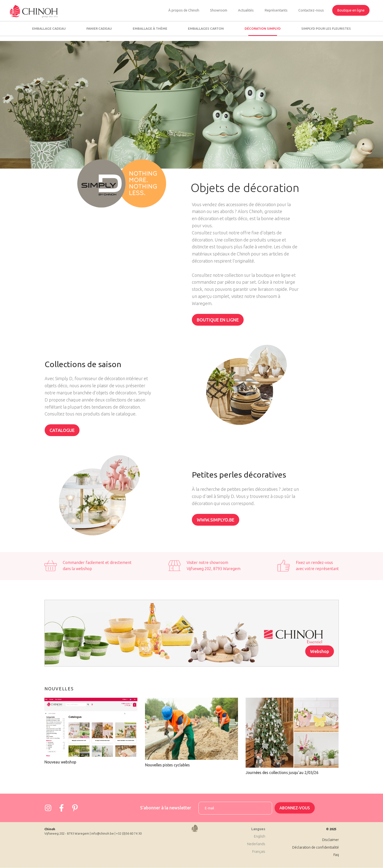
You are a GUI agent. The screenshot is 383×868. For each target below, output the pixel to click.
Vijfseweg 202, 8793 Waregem (214, 569)
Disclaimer (330, 840)
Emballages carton (206, 28)
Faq (336, 855)
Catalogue (62, 430)
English (260, 836)
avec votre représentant (317, 569)
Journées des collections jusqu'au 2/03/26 (282, 773)
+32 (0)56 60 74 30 (129, 833)
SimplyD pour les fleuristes (326, 28)
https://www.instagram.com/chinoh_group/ (48, 808)
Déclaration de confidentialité (316, 847)
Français (259, 852)
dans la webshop (77, 569)
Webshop (320, 651)
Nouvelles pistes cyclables (167, 765)
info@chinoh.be (103, 833)
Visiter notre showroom (207, 562)
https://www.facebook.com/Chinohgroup (62, 808)
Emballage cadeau (49, 28)
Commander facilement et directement (97, 562)
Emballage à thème (150, 28)
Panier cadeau (99, 28)
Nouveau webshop (60, 762)
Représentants (276, 10)
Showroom (219, 10)
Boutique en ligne (351, 10)
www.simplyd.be (216, 520)
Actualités (246, 10)
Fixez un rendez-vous (314, 562)
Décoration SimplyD (263, 28)
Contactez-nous (311, 10)
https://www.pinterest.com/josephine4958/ (75, 808)
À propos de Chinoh (184, 10)
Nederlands (256, 844)
